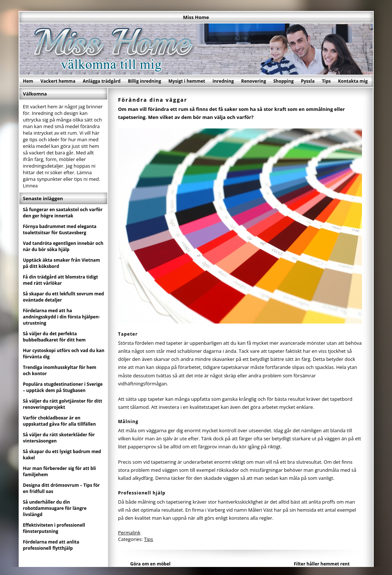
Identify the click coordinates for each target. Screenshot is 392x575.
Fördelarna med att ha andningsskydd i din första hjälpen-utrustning (61, 317)
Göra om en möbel (150, 564)
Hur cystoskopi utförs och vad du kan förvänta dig (64, 354)
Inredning (223, 81)
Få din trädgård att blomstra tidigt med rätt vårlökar (61, 280)
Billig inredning (144, 81)
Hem (28, 81)
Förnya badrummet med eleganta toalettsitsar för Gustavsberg (60, 229)
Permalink (129, 533)
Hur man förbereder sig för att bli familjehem (60, 471)
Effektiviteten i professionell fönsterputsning (54, 528)
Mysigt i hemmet (187, 81)
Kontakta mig (353, 81)
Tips (326, 81)
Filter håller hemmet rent (322, 564)
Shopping (283, 81)
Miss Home (196, 17)
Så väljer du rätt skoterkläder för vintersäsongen (59, 438)
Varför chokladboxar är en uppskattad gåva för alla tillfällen (59, 421)
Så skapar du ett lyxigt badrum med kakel (62, 455)
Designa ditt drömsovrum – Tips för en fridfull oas (61, 488)
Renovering (254, 81)
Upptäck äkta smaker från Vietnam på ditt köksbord (62, 263)
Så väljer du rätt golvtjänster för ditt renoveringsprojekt (63, 404)
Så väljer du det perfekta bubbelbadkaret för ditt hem (55, 337)
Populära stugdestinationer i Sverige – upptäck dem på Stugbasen (63, 387)
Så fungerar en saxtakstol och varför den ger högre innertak (63, 213)
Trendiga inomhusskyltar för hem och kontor (60, 370)
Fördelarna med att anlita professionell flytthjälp (51, 545)
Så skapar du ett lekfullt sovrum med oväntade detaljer (64, 297)
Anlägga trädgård (102, 81)
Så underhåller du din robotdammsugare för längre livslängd (55, 508)
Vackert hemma (58, 81)
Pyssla (308, 81)
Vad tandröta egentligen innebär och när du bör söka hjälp (63, 246)
